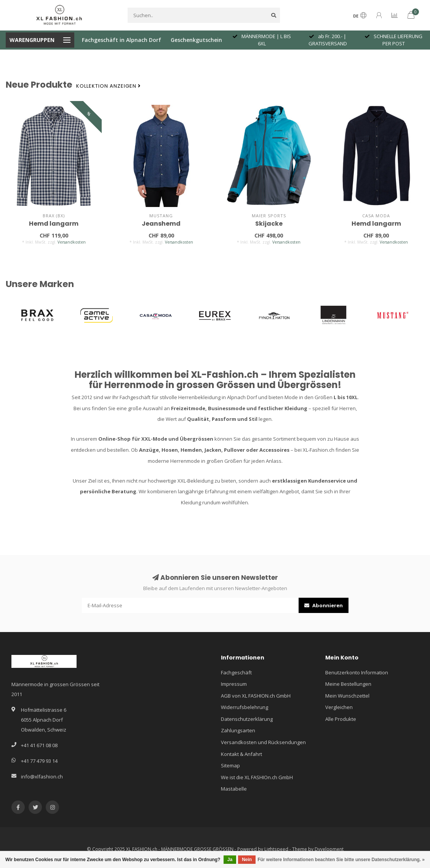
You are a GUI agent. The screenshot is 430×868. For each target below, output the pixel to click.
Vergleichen (339, 707)
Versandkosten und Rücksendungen (263, 742)
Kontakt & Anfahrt (241, 754)
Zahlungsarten (238, 730)
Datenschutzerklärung (247, 719)
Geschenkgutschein (196, 40)
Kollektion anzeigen (109, 86)
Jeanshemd (161, 224)
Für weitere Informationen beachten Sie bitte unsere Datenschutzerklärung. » (341, 860)
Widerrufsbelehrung (245, 707)
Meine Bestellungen (348, 684)
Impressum (234, 684)
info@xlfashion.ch (42, 777)
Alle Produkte (341, 719)
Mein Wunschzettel (347, 696)
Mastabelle (234, 789)
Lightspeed (276, 849)
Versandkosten (72, 242)
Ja (230, 860)
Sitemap (230, 765)
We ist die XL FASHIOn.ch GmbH (257, 777)
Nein (247, 860)
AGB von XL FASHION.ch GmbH (256, 696)
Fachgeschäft (236, 672)
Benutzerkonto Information (357, 672)
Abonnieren (324, 605)
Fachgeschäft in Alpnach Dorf (121, 40)
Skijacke (269, 224)
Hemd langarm (54, 224)
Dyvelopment (329, 849)
